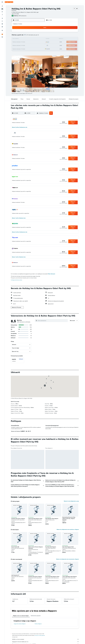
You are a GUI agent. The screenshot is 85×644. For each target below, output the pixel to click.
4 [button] (24, 36)
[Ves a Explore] (2, 18)
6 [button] (31, 36)
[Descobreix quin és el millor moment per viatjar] (2, 24)
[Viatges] (2, 30)
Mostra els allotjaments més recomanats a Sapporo (68, 559)
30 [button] (40, 45)
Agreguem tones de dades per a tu (45, 642)
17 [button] (21, 42)
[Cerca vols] (2, 6)
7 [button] (34, 36)
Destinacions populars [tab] (36, 616)
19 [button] (28, 42)
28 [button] (34, 45)
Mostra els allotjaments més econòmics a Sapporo (68, 529)
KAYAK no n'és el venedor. (45, 639)
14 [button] (34, 39)
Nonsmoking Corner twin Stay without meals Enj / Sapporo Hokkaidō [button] (69, 519)
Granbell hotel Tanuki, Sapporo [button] (18, 519)
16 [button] (40, 39)
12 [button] (28, 39)
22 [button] (37, 42)
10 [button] (21, 39)
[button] (2, 2)
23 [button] (40, 42)
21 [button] (34, 42)
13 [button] (31, 39)
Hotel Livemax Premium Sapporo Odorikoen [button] (36, 548)
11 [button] (24, 39)
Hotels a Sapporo (38, 624)
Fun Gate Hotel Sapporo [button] (51, 547)
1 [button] (37, 32)
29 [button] (37, 45)
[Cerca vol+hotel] (2, 15)
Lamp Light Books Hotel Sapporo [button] (70, 577)
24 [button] (21, 45)
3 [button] (21, 36)
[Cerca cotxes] (2, 12)
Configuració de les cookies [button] (16, 280)
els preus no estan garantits (40, 635)
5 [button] (28, 36)
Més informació (52, 274)
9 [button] (40, 36)
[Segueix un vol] (2, 21)
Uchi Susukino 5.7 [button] (15, 575)
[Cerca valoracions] (52, 321)
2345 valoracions (22, 16)
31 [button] (21, 48)
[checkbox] (18, 360)
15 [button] (37, 39)
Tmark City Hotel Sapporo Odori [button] (35, 519)
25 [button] (24, 45)
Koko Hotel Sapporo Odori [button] (68, 547)
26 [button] (28, 45)
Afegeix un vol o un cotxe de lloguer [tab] (21, 616)
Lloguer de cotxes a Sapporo (20, 624)
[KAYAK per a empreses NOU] (2, 27)
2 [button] (40, 32)
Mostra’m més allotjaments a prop (71, 501)
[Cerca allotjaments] (2, 9)
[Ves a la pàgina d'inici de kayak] (9, 2)
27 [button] (31, 45)
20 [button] (31, 42)
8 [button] (37, 36)
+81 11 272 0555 (15, 14)
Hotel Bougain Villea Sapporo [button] (52, 519)
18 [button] (24, 42)
